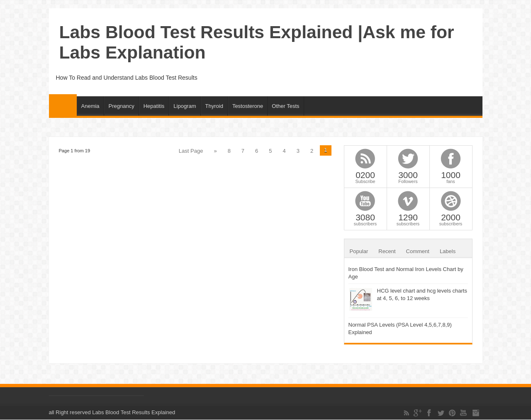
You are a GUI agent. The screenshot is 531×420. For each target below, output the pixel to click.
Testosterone (248, 106)
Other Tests (285, 106)
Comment (418, 251)
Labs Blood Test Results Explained (134, 412)
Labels (448, 251)
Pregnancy (122, 106)
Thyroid (214, 106)
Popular (359, 251)
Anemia (90, 106)
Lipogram (185, 106)
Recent (387, 251)
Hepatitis (154, 106)
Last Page (191, 151)
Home (63, 105)
